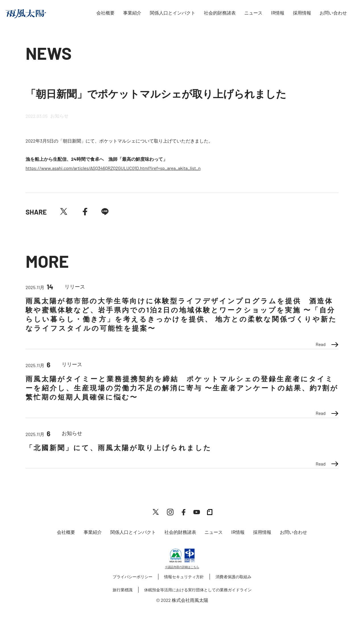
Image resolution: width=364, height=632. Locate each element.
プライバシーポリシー (133, 577)
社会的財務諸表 (220, 13)
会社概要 (106, 13)
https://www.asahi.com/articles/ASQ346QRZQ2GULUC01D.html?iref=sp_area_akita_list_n (113, 168)
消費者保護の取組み (233, 577)
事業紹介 (132, 13)
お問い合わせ (333, 13)
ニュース (253, 13)
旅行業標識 (123, 590)
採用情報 (302, 13)
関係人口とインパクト (173, 13)
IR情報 (278, 13)
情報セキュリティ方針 (184, 577)
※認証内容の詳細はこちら (182, 567)
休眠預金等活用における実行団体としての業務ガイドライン (198, 590)
